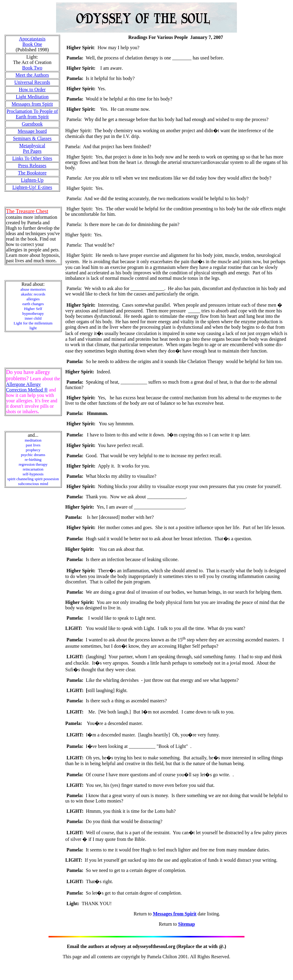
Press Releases (32, 166)
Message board (32, 131)
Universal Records (32, 82)
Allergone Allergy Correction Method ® (27, 387)
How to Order (32, 89)
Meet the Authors (32, 75)
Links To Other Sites (32, 158)
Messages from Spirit (32, 104)
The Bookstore (32, 173)
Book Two (32, 68)
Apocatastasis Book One (32, 41)
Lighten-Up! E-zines (32, 187)
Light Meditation (32, 97)
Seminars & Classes (32, 138)
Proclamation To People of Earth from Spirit (32, 114)
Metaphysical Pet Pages (32, 148)
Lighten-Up (32, 180)
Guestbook (32, 124)
